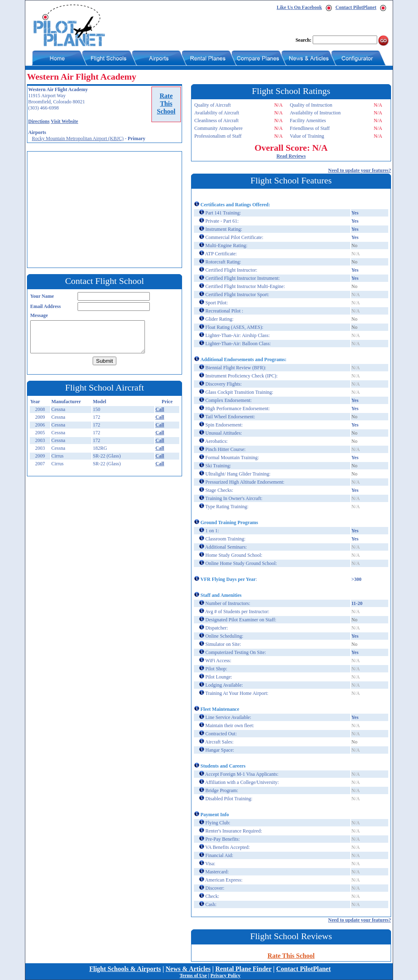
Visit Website (64, 121)
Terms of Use (193, 976)
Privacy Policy (225, 976)
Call (160, 409)
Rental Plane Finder (243, 969)
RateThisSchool (166, 104)
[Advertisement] (107, 209)
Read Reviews (291, 156)
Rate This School (291, 956)
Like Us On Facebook (299, 7)
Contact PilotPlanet (356, 7)
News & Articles (188, 969)
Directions (39, 121)
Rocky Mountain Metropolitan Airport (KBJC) (78, 138)
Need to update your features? (360, 170)
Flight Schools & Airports (125, 969)
